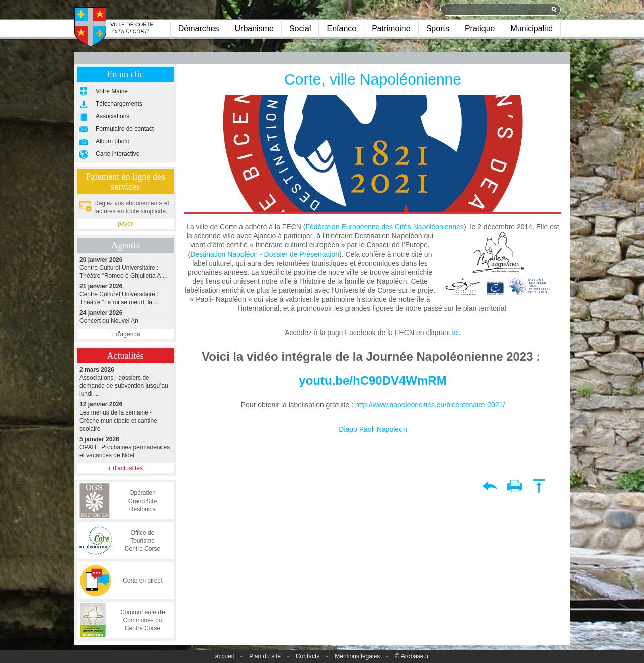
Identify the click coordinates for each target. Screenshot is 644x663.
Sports (438, 28)
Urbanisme (254, 28)
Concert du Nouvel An (125, 317)
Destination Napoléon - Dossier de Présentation (265, 254)
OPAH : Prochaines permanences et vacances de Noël (125, 447)
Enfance (341, 28)
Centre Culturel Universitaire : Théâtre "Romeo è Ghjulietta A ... (125, 267)
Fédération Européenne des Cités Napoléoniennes (384, 227)
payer (125, 224)
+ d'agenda (125, 334)
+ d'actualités (125, 468)
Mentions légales (357, 656)
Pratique (480, 28)
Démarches (199, 28)
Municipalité (532, 28)
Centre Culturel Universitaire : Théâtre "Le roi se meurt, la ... (125, 294)
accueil (225, 656)
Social (300, 28)
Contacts (308, 656)
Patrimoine (391, 28)
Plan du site (265, 656)
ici (456, 333)
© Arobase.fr (412, 656)
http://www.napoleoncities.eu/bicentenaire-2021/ (430, 405)
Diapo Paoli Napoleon (373, 429)
